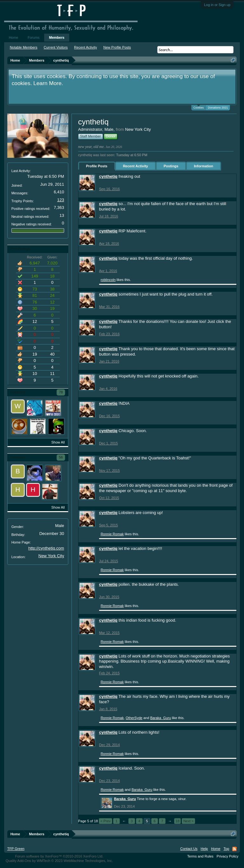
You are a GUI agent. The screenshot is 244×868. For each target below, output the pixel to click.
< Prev (105, 821)
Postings (171, 166)
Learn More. (48, 83)
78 (61, 392)
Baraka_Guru (161, 718)
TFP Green (16, 849)
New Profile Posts (117, 47)
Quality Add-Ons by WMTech (59, 861)
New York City (51, 556)
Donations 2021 (218, 108)
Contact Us (189, 849)
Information (203, 166)
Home (14, 37)
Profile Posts (97, 166)
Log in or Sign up (217, 5)
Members (57, 37)
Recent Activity (136, 166)
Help (204, 849)
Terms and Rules (200, 856)
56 (61, 457)
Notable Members (24, 47)
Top (227, 849)
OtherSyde (134, 718)
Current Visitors (56, 47)
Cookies (199, 107)
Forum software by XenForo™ (59, 856)
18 (178, 821)
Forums (34, 37)
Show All (58, 442)
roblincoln (108, 280)
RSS (234, 849)
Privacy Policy (227, 856)
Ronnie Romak (112, 534)
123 (61, 200)
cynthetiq (108, 176)
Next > (188, 821)
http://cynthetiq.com (46, 548)
